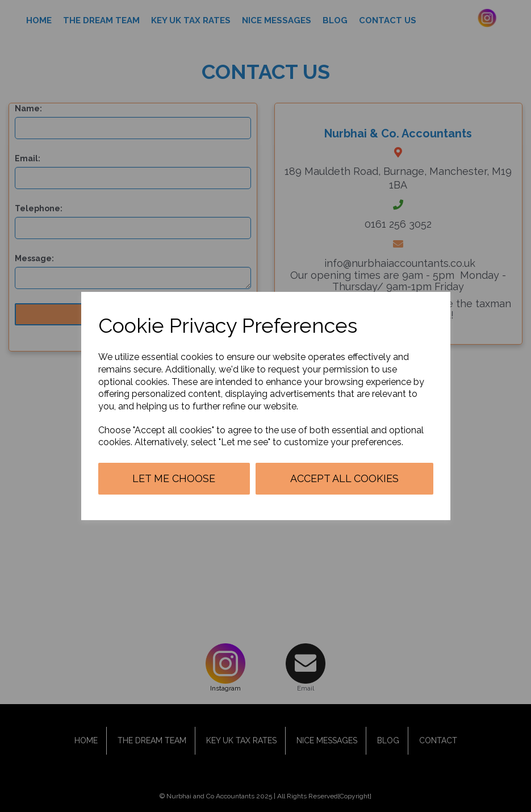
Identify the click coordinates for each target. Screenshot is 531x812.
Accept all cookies (344, 478)
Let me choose (174, 478)
